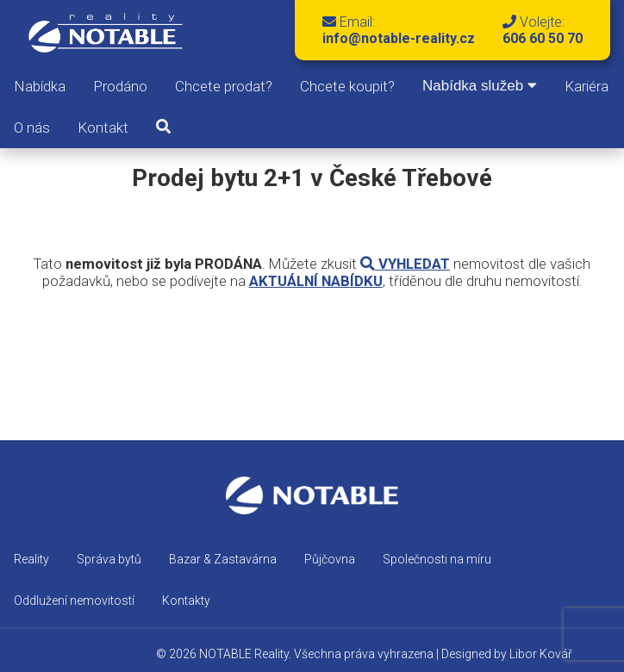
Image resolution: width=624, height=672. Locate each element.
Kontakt (103, 128)
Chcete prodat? (224, 86)
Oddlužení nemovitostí (74, 600)
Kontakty (186, 600)
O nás (32, 128)
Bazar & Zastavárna (223, 559)
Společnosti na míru (437, 559)
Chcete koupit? (347, 86)
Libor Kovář (541, 654)
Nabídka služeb (480, 86)
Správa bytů (109, 559)
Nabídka (40, 86)
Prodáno (120, 86)
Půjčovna (330, 559)
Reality (31, 559)
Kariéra (587, 86)
